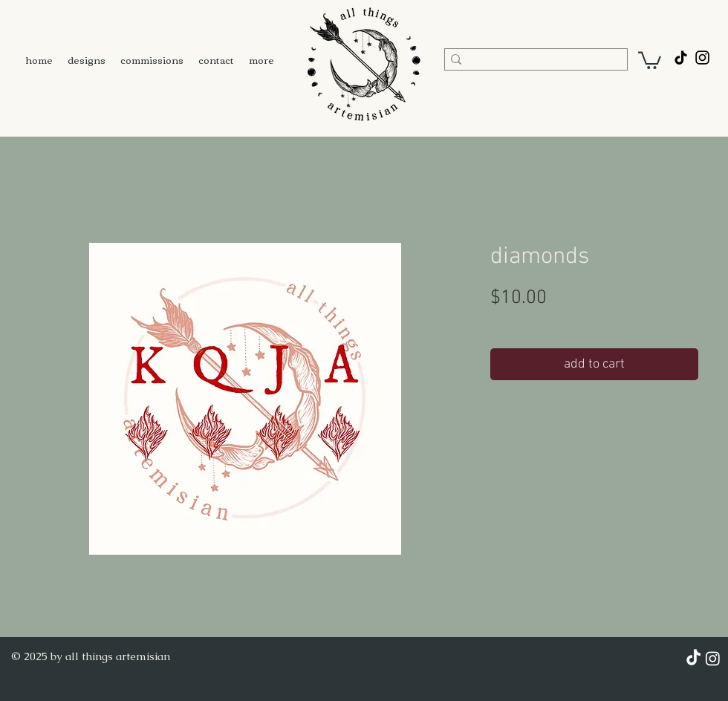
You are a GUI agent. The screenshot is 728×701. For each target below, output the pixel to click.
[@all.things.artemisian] (702, 58)
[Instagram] (713, 658)
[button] (650, 59)
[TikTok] (681, 58)
